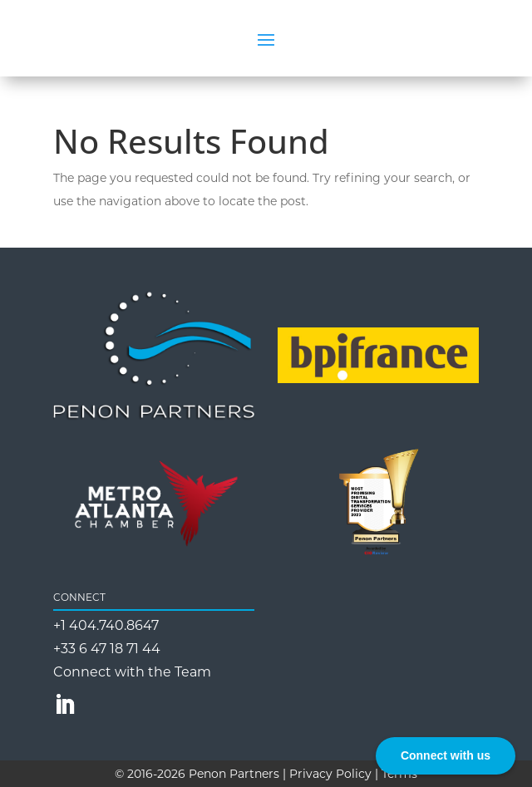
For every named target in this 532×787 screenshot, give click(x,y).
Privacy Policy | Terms (353, 774)
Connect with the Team (132, 672)
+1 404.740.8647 (106, 625)
